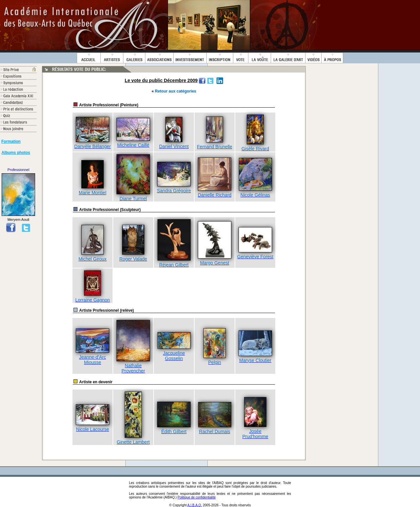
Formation (11, 141)
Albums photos (16, 153)
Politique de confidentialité (197, 497)
